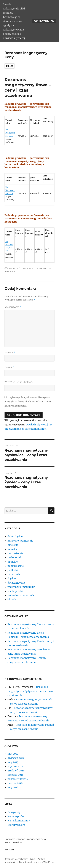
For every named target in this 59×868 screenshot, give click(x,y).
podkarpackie (16, 566)
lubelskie (13, 545)
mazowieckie (15, 553)
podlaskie (13, 570)
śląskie (12, 578)
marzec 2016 (15, 783)
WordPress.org (16, 825)
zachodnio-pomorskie (21, 595)
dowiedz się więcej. (14, 38)
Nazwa (10, 353)
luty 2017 (13, 762)
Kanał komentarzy (19, 821)
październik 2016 (18, 779)
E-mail (10, 367)
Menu (10, 66)
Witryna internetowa (19, 382)
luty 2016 (13, 787)
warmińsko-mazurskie (21, 587)
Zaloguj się (14, 812)
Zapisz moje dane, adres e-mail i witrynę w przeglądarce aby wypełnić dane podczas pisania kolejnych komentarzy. (28, 402)
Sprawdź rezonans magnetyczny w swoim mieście (25, 841)
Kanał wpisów (16, 816)
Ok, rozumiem (44, 21)
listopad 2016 (16, 775)
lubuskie (13, 549)
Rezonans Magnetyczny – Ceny (20, 859)
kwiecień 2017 (16, 758)
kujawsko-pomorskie (20, 541)
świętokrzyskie (17, 583)
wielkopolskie (16, 591)
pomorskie (14, 574)
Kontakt (9, 850)
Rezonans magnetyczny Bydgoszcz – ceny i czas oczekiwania (30, 691)
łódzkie (12, 599)
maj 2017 (13, 754)
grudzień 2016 (16, 771)
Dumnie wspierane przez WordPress (37, 862)
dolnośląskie (15, 536)
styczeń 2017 (15, 766)
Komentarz (13, 307)
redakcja (13, 268)
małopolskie (15, 557)
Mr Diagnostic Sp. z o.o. (10, 133)
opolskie (13, 562)
